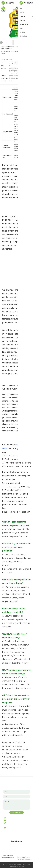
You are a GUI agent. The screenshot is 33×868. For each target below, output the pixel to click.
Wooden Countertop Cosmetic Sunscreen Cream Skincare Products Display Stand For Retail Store (9, 856)
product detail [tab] (16, 88)
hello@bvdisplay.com (12, 820)
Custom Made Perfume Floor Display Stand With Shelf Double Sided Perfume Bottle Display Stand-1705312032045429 (24, 858)
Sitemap (22, 866)
